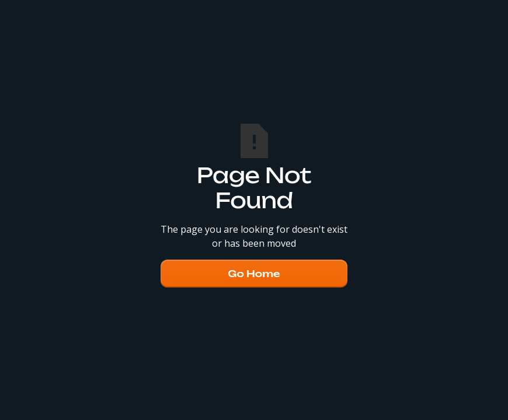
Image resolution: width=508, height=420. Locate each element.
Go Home (254, 274)
